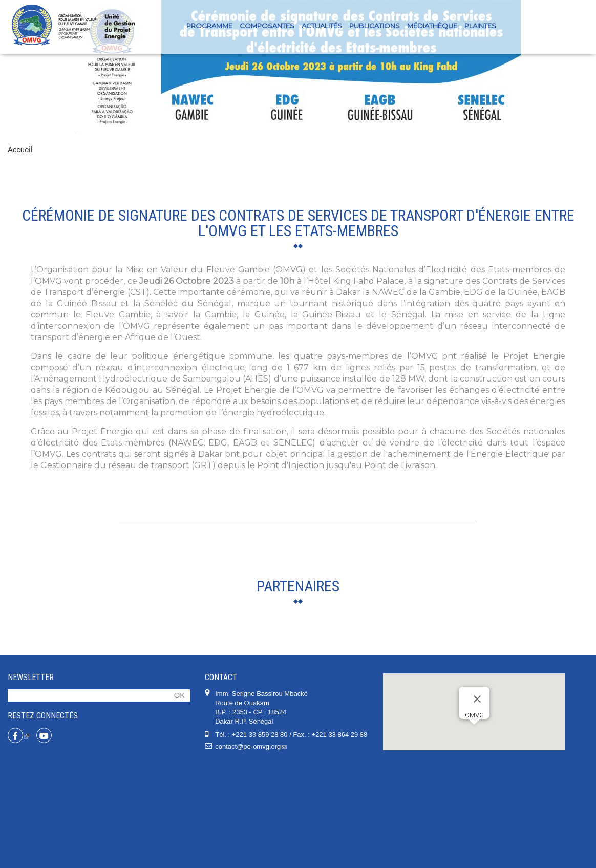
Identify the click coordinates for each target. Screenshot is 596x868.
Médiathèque (432, 26)
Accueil (20, 150)
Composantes (267, 26)
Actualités (322, 26)
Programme (209, 26)
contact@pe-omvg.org (251, 849)
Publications (375, 26)
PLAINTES (480, 26)
